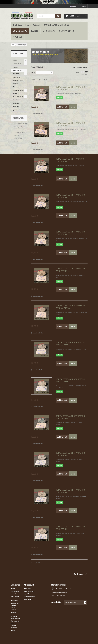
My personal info (29, 597)
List (86, 73)
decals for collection (16, 105)
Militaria (15, 87)
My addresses (29, 594)
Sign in (84, 6)
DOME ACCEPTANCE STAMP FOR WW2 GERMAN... (70, 160)
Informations (18, 118)
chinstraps (49, 31)
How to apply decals (21, 124)
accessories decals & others (18, 79)
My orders (27, 588)
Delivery (17, 135)
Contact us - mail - (20, 132)
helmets (15, 84)
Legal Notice (18, 139)
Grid (83, 73)
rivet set (17, 37)
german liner (66, 31)
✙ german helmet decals (26, 25)
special (15, 110)
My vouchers (28, 599)
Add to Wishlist (38, 114)
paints (35, 31)
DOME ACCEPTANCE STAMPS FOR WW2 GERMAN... (70, 88)
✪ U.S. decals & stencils (57, 25)
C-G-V (16, 142)
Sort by (33, 73)
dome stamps (20, 31)
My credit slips (29, 591)
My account (29, 585)
